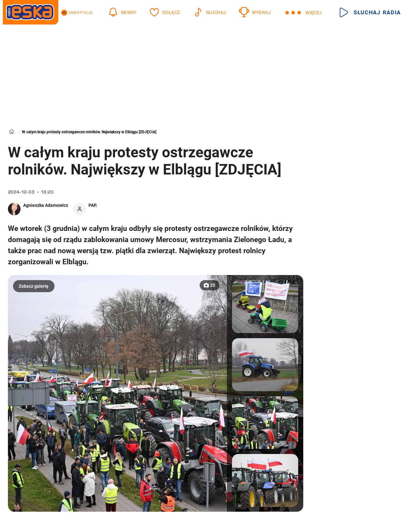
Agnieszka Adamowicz (46, 205)
